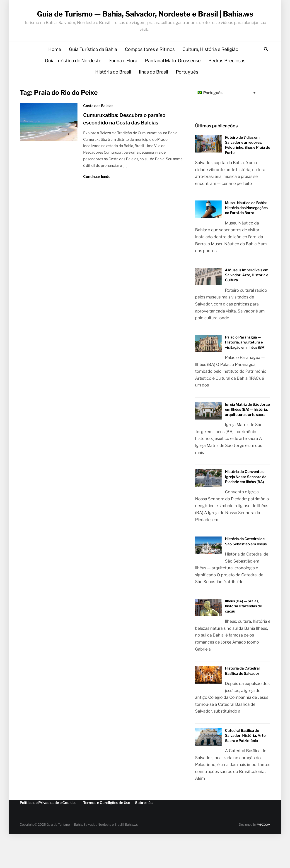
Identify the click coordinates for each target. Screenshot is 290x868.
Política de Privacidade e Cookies (48, 826)
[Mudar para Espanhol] (169, 863)
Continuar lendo (97, 200)
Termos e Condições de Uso (107, 826)
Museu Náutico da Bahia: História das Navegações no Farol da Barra (246, 231)
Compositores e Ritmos (150, 73)
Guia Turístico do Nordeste (73, 84)
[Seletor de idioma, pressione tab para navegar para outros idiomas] (227, 116)
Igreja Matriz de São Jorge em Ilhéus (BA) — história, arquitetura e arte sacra (247, 433)
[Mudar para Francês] (195, 863)
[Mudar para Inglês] (123, 863)
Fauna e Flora (123, 84)
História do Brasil (113, 95)
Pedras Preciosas (227, 84)
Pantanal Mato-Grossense (173, 84)
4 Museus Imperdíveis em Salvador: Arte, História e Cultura (247, 299)
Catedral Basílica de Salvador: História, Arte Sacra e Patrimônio (245, 759)
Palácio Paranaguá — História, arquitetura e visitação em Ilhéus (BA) (245, 366)
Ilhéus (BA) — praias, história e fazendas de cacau (243, 630)
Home (55, 73)
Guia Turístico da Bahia (93, 73)
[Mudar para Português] (98, 863)
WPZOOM (263, 848)
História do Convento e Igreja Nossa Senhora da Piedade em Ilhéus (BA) (246, 500)
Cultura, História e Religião (210, 73)
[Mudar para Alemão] (145, 863)
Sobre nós (144, 826)
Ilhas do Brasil (153, 95)
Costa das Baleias (98, 129)
